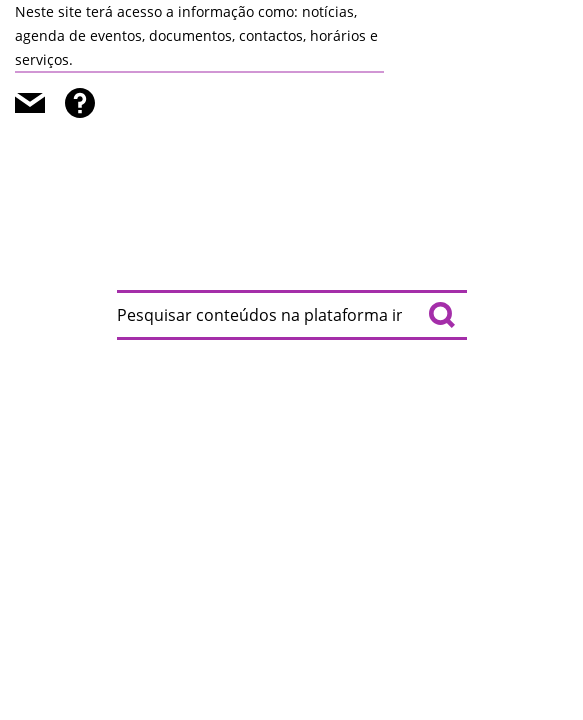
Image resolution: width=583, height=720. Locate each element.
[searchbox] (292, 315)
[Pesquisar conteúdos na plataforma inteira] (442, 315)
